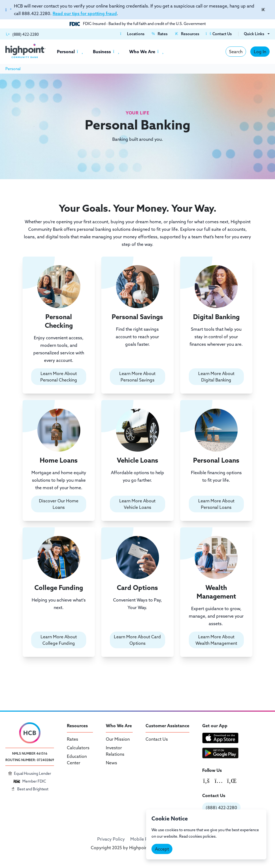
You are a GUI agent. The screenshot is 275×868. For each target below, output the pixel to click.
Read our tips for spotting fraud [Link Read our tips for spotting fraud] (85, 13)
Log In (260, 52)
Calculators (78, 748)
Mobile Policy (144, 839)
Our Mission (118, 739)
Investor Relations (115, 751)
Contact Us (157, 739)
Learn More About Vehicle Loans (137, 504)
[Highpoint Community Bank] (26, 51)
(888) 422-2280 (221, 808)
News (111, 763)
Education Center (77, 759)
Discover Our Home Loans (59, 504)
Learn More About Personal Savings (137, 377)
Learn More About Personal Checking (59, 377)
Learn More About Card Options (137, 640)
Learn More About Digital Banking (216, 377)
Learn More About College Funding (59, 640)
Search (236, 52)
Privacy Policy (111, 839)
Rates (73, 739)
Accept (162, 849)
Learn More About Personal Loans (216, 504)
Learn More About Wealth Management (216, 640)
